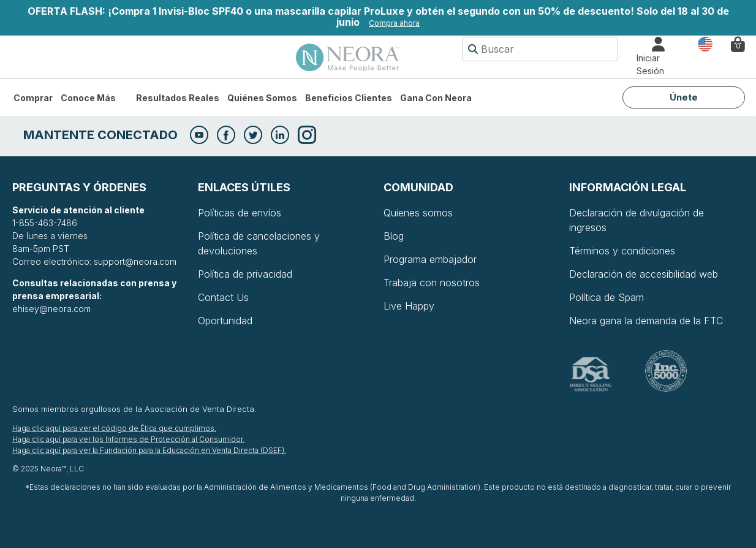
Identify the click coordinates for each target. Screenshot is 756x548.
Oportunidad (225, 321)
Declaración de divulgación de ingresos (637, 220)
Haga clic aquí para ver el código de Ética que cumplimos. (114, 428)
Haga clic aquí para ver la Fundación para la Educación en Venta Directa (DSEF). (149, 450)
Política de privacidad (245, 274)
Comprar (33, 98)
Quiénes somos (262, 98)
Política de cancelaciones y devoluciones (259, 243)
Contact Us (223, 297)
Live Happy (409, 306)
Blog (394, 236)
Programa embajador (430, 259)
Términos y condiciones (622, 251)
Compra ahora (394, 23)
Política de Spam (607, 297)
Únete (684, 97)
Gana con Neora (436, 98)
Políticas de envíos (240, 213)
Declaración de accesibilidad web (644, 274)
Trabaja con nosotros (432, 283)
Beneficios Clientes (349, 98)
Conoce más (88, 98)
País (705, 43)
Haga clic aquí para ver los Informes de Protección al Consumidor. (128, 439)
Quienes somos (418, 213)
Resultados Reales (178, 98)
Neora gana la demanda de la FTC (646, 321)
